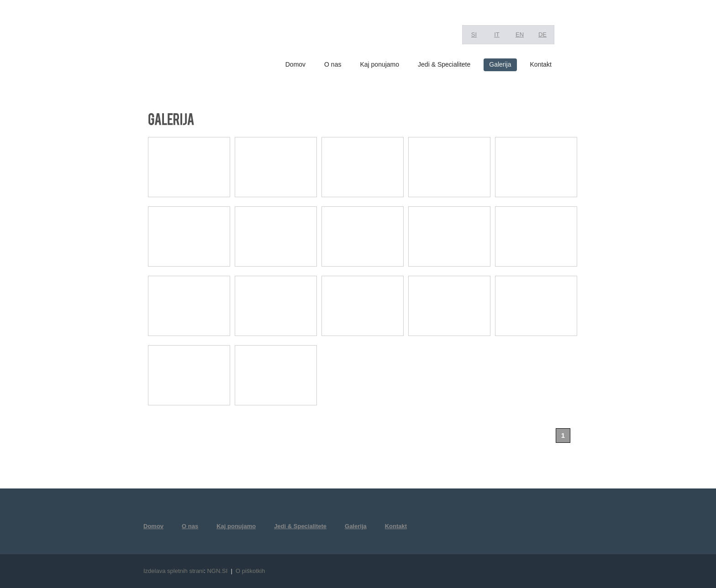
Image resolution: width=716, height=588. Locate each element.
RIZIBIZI (191, 41)
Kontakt (541, 64)
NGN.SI (217, 571)
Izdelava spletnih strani (174, 571)
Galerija (500, 64)
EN (520, 34)
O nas (333, 64)
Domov (295, 64)
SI (474, 34)
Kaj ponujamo (379, 64)
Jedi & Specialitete (444, 64)
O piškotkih (250, 571)
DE (542, 34)
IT (497, 34)
